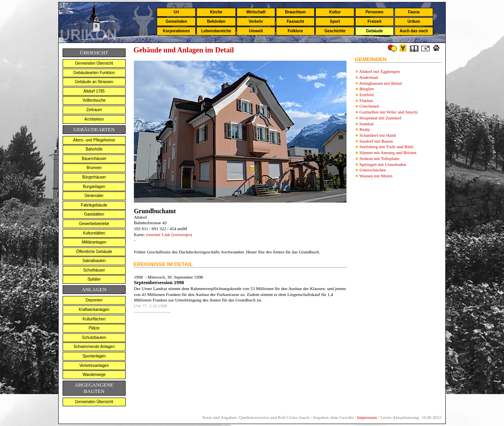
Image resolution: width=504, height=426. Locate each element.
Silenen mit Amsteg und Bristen (388, 153)
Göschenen (369, 106)
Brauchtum (296, 12)
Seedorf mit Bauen (376, 141)
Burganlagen (94, 187)
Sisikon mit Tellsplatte (380, 158)
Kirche (216, 12)
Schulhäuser (94, 270)
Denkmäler (94, 196)
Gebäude (375, 31)
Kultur (335, 12)
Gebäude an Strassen (94, 82)
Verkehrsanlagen (94, 366)
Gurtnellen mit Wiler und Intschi (389, 112)
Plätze (94, 328)
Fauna (414, 12)
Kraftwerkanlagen (94, 310)
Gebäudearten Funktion (94, 73)
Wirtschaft (256, 12)
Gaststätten (94, 214)
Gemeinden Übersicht (94, 63)
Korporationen (176, 31)
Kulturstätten (94, 233)
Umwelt (256, 31)
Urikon (414, 21)
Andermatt (369, 77)
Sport (335, 21)
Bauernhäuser (94, 159)
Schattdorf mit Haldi (378, 135)
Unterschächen (373, 170)
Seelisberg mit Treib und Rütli (386, 147)
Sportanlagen (94, 356)
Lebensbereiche (216, 31)
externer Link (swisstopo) (168, 234)
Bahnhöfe (94, 149)
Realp (365, 129)
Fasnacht (295, 21)
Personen (374, 12)
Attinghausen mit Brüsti (381, 83)
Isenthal (367, 124)
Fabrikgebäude (94, 205)
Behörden (216, 21)
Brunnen (94, 168)
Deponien (94, 300)
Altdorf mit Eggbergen (379, 71)
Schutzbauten (94, 338)
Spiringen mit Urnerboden (383, 164)
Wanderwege (94, 375)
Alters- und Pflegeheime (94, 140)
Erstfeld (367, 95)
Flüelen (366, 100)
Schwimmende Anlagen (94, 347)
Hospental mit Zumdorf (381, 118)
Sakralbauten (94, 261)
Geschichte (335, 31)
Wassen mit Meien (376, 176)
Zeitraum (94, 110)
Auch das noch (414, 31)
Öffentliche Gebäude (94, 252)
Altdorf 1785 (94, 91)
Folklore (296, 31)
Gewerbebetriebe (94, 224)
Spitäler (94, 279)
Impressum (367, 417)
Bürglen (367, 89)
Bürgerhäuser (94, 177)
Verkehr (256, 21)
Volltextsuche (94, 100)
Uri (176, 12)
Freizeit (374, 21)
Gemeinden (176, 21)
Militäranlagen (94, 242)
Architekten (94, 119)
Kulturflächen (94, 319)
